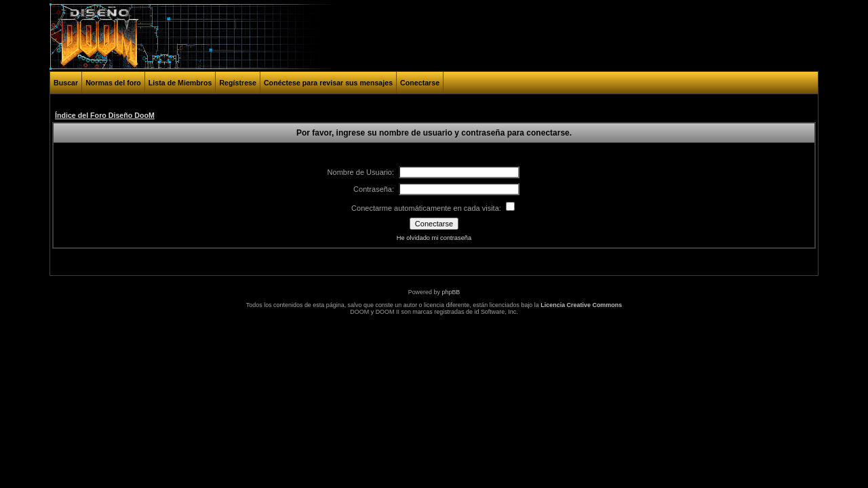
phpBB (451, 292)
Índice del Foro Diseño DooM (105, 115)
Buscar (66, 83)
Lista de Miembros (180, 83)
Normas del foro (113, 83)
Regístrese (238, 83)
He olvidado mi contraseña (434, 238)
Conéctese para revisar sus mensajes (328, 83)
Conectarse (420, 83)
